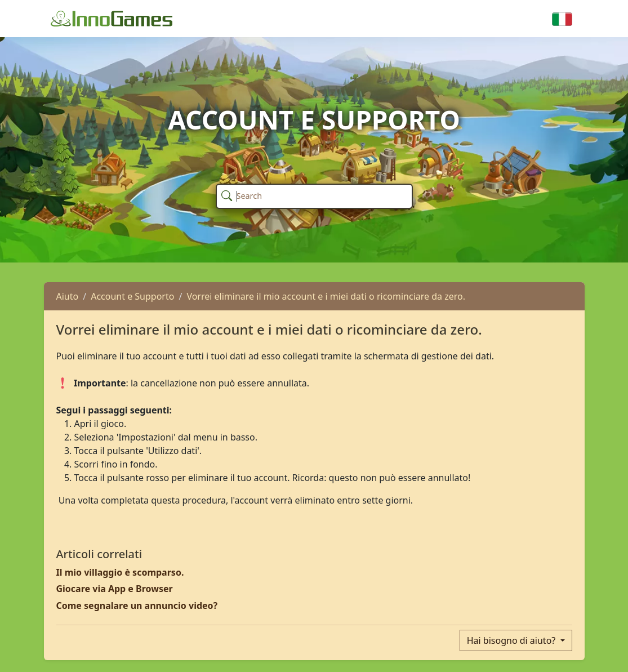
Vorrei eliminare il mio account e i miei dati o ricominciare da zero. (326, 296)
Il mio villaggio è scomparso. (120, 572)
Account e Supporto (132, 296)
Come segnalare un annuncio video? (137, 606)
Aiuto (68, 296)
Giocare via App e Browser (115, 589)
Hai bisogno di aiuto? (513, 640)
